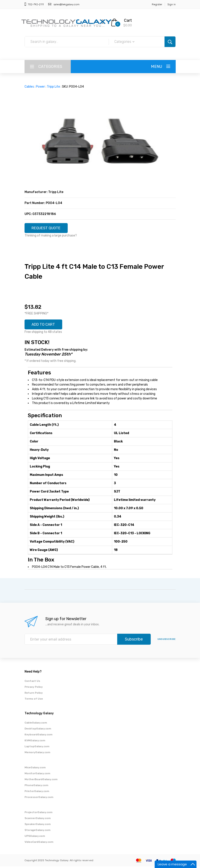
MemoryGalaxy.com (37, 754)
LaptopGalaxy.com (37, 748)
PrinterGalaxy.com (37, 793)
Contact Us (32, 682)
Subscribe (134, 641)
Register (157, 4)
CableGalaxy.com (36, 724)
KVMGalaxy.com (35, 742)
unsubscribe (167, 641)
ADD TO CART (45, 326)
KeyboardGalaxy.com (38, 736)
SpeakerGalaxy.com (38, 826)
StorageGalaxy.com (37, 832)
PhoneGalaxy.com (36, 787)
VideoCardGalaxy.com (39, 843)
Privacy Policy (34, 688)
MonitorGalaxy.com (37, 775)
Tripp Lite (53, 87)
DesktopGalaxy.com (38, 730)
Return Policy (34, 694)
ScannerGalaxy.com (38, 820)
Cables (29, 87)
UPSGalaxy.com (35, 837)
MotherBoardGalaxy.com (41, 781)
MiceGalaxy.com (35, 769)
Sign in (172, 4)
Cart (128, 20)
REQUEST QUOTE (48, 228)
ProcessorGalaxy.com (39, 799)
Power (40, 87)
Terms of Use (34, 700)
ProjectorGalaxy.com (38, 814)
